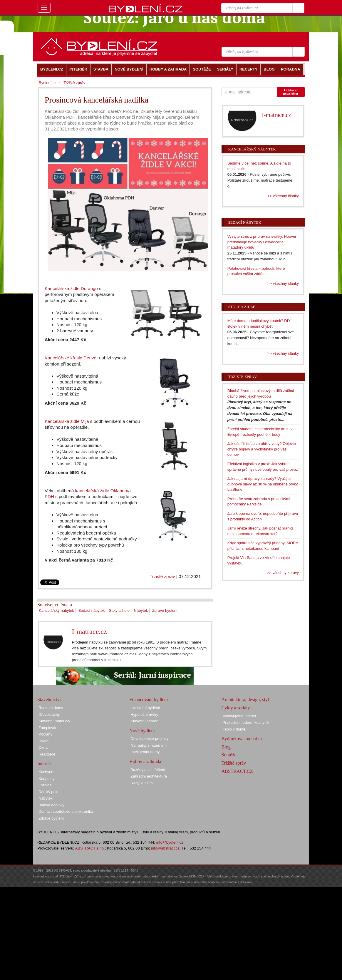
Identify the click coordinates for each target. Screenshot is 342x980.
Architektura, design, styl (245, 700)
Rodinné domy (51, 708)
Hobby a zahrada (145, 762)
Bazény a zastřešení (148, 770)
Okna (43, 747)
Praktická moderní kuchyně (246, 722)
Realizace (47, 754)
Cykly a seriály (236, 708)
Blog (226, 747)
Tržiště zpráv (162, 576)
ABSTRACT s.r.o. (90, 848)
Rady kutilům (141, 783)
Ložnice (45, 785)
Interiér (44, 764)
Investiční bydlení (145, 708)
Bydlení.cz (48, 83)
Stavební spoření (145, 721)
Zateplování (48, 728)
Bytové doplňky (51, 805)
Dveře (44, 741)
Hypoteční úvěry (144, 715)
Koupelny (46, 779)
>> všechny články (283, 196)
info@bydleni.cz (170, 842)
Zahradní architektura (149, 776)
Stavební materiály (54, 721)
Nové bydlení (142, 731)
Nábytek (141, 610)
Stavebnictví (49, 700)
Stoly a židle (119, 610)
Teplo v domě (234, 729)
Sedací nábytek (92, 610)
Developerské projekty (149, 739)
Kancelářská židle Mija (67, 421)
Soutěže (229, 755)
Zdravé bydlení (165, 610)
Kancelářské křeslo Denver (71, 358)
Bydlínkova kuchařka (242, 739)
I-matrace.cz (89, 631)
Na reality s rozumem (149, 745)
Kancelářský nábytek (56, 610)
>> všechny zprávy (283, 573)
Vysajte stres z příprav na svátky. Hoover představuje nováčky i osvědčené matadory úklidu (262, 242)
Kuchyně (46, 772)
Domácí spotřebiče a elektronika (66, 811)
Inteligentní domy (145, 752)
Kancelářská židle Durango (71, 288)
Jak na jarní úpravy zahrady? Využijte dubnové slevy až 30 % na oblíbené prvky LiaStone (263, 484)
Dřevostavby (49, 715)
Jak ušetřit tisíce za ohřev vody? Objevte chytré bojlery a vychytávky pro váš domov (262, 449)
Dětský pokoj (49, 792)
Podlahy (45, 734)
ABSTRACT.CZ (237, 771)
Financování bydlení (149, 700)
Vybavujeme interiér (239, 716)
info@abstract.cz (165, 848)
